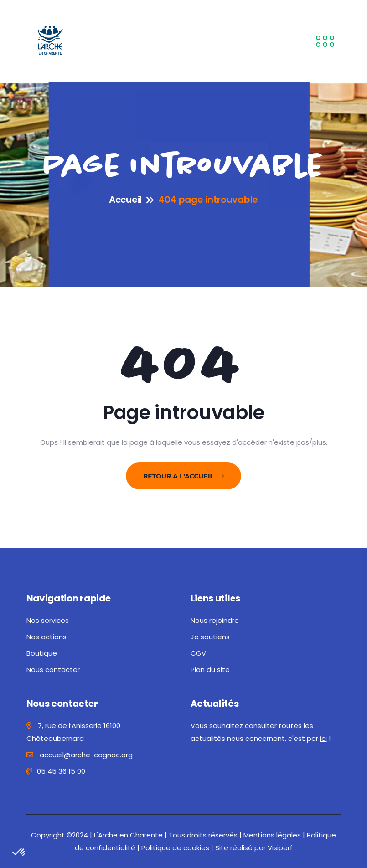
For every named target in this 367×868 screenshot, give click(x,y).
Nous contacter (53, 670)
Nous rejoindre (215, 620)
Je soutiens (210, 637)
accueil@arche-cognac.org (80, 755)
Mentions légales (272, 835)
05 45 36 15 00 (56, 771)
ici (323, 738)
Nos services (48, 620)
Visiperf (280, 848)
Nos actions (47, 637)
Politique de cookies (175, 848)
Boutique (42, 653)
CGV (198, 653)
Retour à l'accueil (183, 476)
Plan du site (210, 670)
